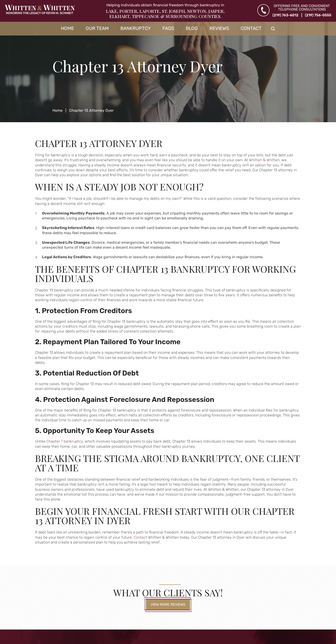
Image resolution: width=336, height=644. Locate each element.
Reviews (219, 28)
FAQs (168, 28)
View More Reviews (168, 605)
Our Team (97, 28)
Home (67, 28)
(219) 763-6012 (285, 15)
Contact (251, 28)
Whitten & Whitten (264, 160)
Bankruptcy (136, 28)
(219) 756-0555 (318, 15)
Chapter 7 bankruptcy (65, 441)
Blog (192, 28)
